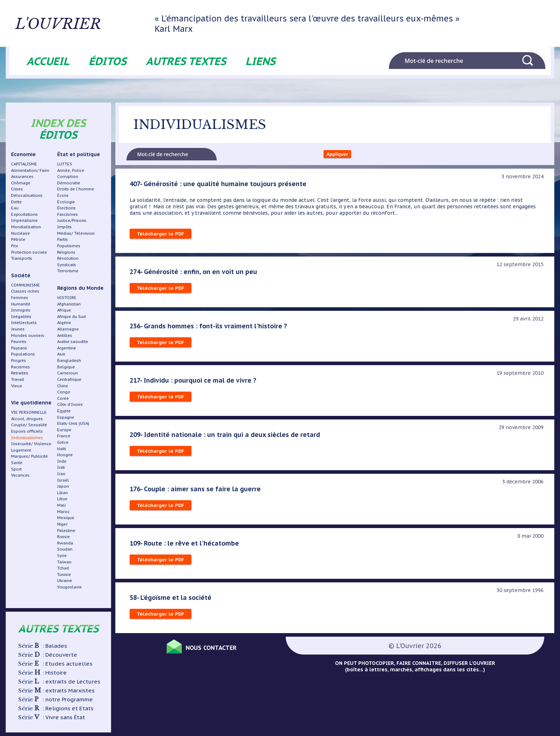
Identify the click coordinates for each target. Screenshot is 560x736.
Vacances (20, 475)
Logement (21, 450)
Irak (61, 467)
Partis (62, 239)
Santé (17, 463)
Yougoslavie (69, 587)
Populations (23, 354)
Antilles (65, 335)
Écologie (66, 202)
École (63, 195)
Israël (63, 480)
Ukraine (65, 580)
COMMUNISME (26, 285)
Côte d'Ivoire (70, 404)
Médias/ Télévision (76, 233)
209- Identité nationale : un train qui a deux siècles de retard (227, 437)
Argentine (67, 348)
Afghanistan (69, 304)
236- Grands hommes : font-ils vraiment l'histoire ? (210, 328)
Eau (15, 208)
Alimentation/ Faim (30, 170)
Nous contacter (219, 649)
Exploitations (24, 214)
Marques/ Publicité (29, 456)
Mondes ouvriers (28, 335)
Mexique (66, 518)
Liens (260, 61)
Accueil (48, 61)
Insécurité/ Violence (31, 444)
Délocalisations (27, 195)
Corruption (68, 176)
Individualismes (27, 437)
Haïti (62, 449)
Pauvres (19, 341)
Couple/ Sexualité (29, 425)
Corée (63, 398)
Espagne (66, 417)
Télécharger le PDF (161, 236)
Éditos (107, 61)
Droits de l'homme (76, 189)
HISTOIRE (67, 297)
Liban (62, 493)
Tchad (63, 568)
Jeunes (18, 329)
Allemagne (68, 329)
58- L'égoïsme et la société (172, 600)
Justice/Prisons (72, 220)
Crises (17, 189)
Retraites (20, 373)
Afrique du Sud (71, 316)
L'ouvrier (89, 23)
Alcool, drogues (27, 419)
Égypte (64, 411)
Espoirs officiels (27, 431)
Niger (62, 524)
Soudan (65, 549)
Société (21, 275)
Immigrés (21, 310)
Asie (61, 354)
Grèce (63, 442)
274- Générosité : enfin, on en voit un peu (195, 274)
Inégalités (21, 316)
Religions (66, 252)
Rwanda (65, 543)
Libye (62, 499)
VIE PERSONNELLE (29, 412)
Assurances (22, 176)
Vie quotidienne (31, 403)
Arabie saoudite (73, 341)
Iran (61, 474)
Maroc (63, 511)
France (64, 436)
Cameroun (67, 373)
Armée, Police (71, 170)
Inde (62, 461)
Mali (61, 505)
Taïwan (64, 562)
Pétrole (18, 239)
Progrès (19, 360)
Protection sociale (29, 252)
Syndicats (67, 265)
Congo (64, 392)
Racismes (21, 367)
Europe (64, 430)
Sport (16, 469)
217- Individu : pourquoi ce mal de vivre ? (194, 383)
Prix (15, 246)
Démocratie (69, 183)
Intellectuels (24, 322)
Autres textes (186, 61)
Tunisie (64, 574)
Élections (66, 208)
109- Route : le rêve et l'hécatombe (186, 546)
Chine (63, 386)
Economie (23, 154)
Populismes (69, 246)
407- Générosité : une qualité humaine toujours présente (220, 186)
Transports (22, 258)
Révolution (68, 258)
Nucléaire (21, 233)
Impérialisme (24, 220)
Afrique (64, 310)
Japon (63, 486)
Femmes (20, 297)
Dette (16, 202)
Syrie (62, 555)
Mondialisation (26, 227)
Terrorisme (68, 271)
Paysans (19, 348)
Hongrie (65, 455)
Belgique (66, 367)
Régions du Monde (80, 288)
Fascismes (67, 214)
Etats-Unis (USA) (73, 423)
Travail (18, 379)
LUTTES (65, 164)
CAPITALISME (24, 164)
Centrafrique (69, 379)
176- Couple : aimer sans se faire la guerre (196, 491)
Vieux (17, 386)
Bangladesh (69, 360)
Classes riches (25, 291)
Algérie (64, 322)
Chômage (21, 183)
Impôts (64, 227)
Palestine (66, 530)
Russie (64, 536)
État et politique (79, 154)
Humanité (21, 304)
